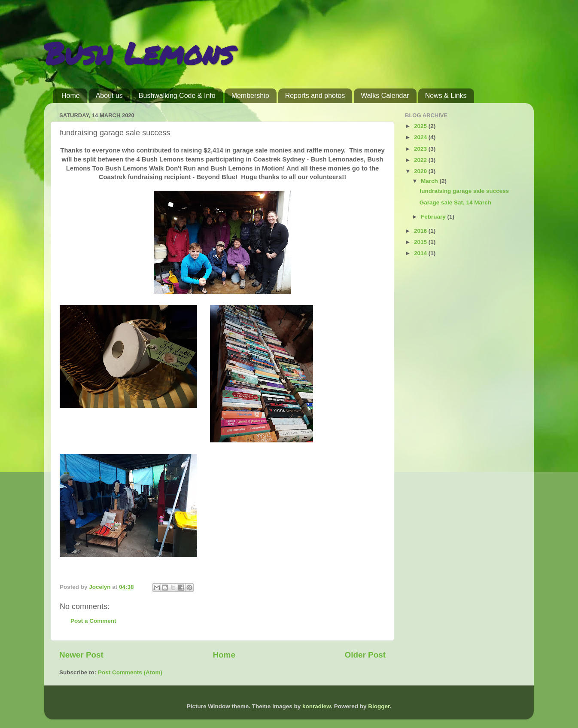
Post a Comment (93, 621)
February (434, 217)
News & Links (446, 96)
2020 (421, 171)
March (430, 181)
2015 (421, 242)
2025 (421, 126)
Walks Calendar (385, 96)
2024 (421, 137)
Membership (250, 96)
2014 (421, 253)
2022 (421, 160)
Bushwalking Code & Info (177, 96)
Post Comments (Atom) (130, 672)
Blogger (379, 706)
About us (109, 96)
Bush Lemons (139, 53)
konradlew (316, 706)
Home (71, 96)
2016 (421, 231)
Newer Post (81, 655)
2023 (421, 149)
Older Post (365, 655)
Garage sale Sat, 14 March (455, 203)
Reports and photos (315, 96)
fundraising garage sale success (464, 191)
